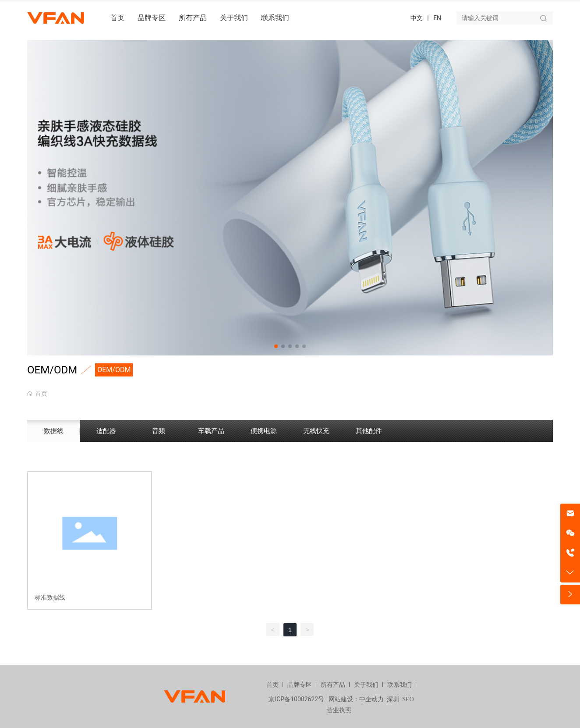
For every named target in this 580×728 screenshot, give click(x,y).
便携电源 (264, 431)
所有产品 (333, 685)
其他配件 (369, 431)
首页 (272, 685)
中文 (417, 18)
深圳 (393, 699)
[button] (276, 346)
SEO (408, 699)
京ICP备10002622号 (296, 699)
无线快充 (316, 431)
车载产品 (211, 431)
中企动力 (371, 699)
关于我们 (366, 685)
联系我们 (400, 685)
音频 (159, 431)
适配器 (106, 431)
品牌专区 (300, 685)
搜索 (543, 18)
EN (437, 18)
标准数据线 (50, 597)
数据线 (54, 431)
